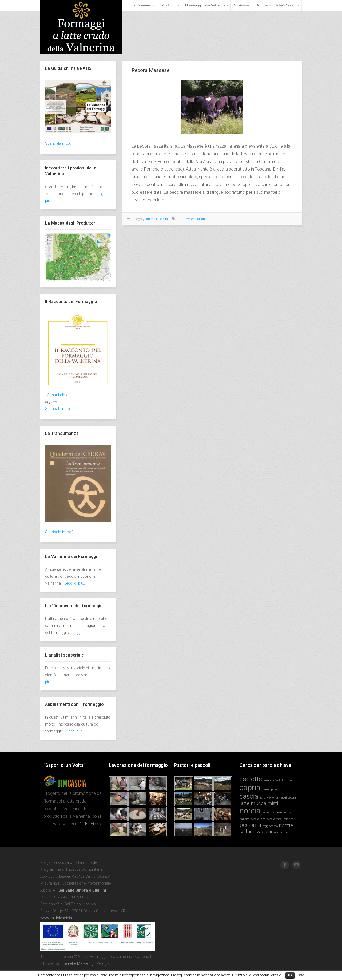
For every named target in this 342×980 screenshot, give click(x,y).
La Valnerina (141, 5)
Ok (290, 975)
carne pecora (271, 789)
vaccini (264, 831)
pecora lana (258, 819)
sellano (248, 831)
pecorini (250, 825)
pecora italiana (196, 219)
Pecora (163, 219)
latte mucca (253, 803)
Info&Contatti (286, 5)
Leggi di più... (75, 583)
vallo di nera (281, 832)
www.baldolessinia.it (57, 918)
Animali (151, 219)
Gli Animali (242, 5)
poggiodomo (270, 826)
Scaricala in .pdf (59, 143)
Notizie (263, 5)
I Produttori (168, 5)
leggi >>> (93, 824)
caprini (251, 788)
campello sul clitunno (277, 780)
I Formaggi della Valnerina (205, 5)
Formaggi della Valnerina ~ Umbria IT (81, 27)
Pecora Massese (150, 70)
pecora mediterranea (280, 819)
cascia (249, 796)
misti (273, 803)
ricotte (286, 825)
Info (301, 975)
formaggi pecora (285, 798)
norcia (250, 811)
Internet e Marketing (77, 964)
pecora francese (272, 813)
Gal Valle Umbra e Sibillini (82, 890)
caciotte (251, 779)
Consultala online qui (65, 395)
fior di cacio (267, 798)
